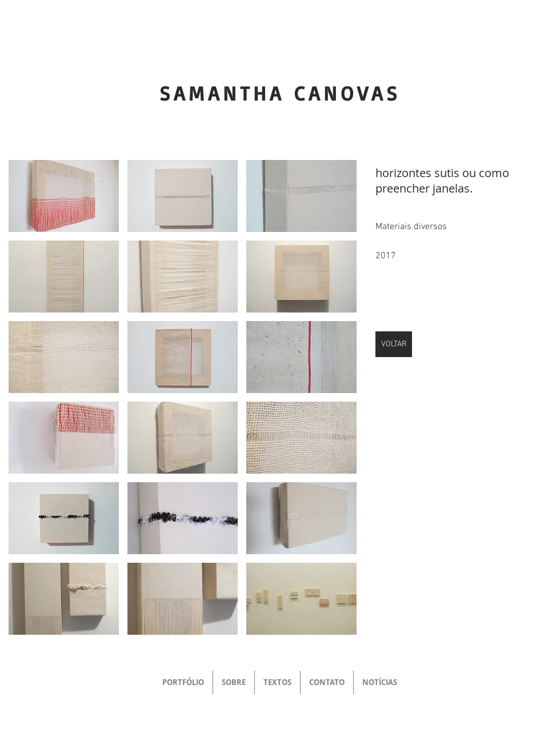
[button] (64, 196)
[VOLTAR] (394, 344)
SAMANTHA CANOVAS (280, 93)
